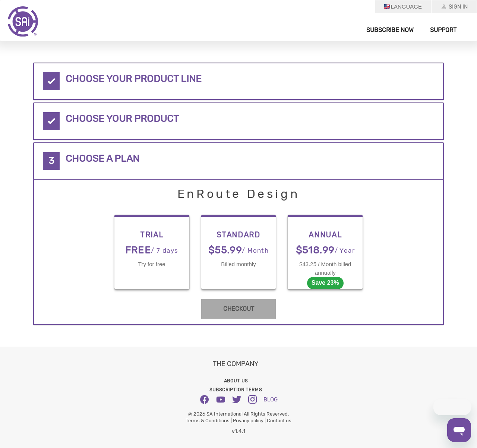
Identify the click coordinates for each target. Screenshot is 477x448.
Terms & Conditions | (209, 421)
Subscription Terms (236, 390)
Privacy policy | (250, 421)
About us (236, 381)
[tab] (238, 81)
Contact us (279, 421)
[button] (238, 81)
